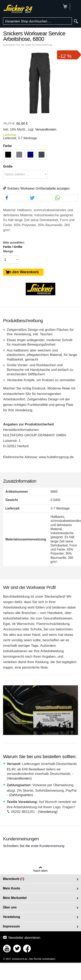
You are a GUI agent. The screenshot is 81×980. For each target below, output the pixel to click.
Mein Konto (12, 888)
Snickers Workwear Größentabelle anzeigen (36, 188)
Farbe (7, 146)
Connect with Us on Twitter (17, 948)
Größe (8, 166)
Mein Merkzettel (15, 898)
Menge (8, 251)
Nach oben (41, 871)
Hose (66, 388)
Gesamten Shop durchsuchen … (28, 21)
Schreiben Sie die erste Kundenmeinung (28, 45)
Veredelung (11, 917)
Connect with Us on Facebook (27, 948)
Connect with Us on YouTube (7, 948)
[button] (15, 198)
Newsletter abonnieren (24, 938)
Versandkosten (46, 129)
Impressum (11, 926)
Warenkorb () (13, 879)
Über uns (10, 907)
